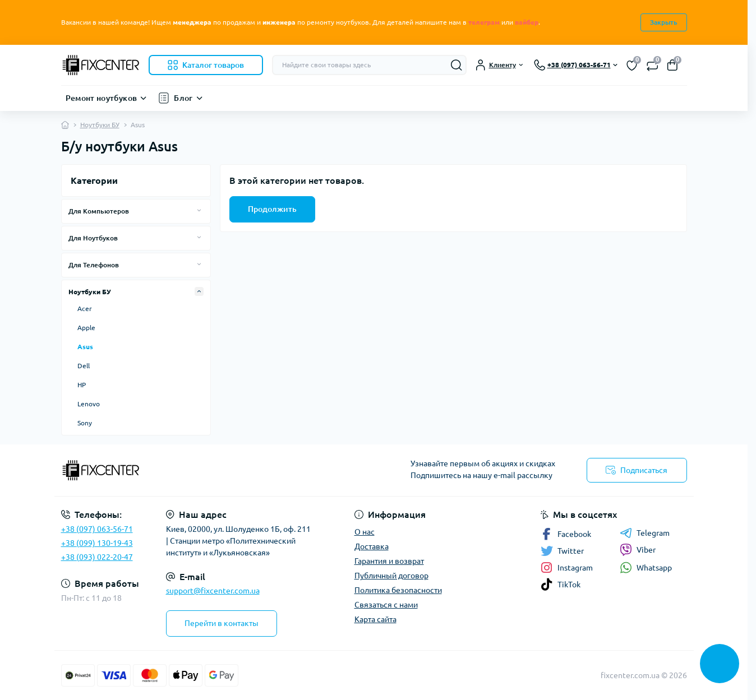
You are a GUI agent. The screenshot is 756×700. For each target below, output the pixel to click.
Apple (86, 328)
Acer (85, 309)
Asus (85, 347)
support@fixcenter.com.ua (213, 591)
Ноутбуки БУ (100, 125)
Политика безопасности (398, 590)
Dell (84, 366)
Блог (183, 98)
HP (82, 385)
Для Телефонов (94, 265)
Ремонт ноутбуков (102, 98)
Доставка (372, 546)
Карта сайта (375, 619)
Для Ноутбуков (93, 238)
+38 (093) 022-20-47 (97, 557)
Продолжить (272, 209)
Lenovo (89, 404)
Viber (638, 550)
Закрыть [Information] (664, 22)
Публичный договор (391, 576)
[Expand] (199, 211)
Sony (85, 423)
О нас (365, 532)
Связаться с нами (386, 605)
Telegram (645, 533)
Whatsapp (646, 567)
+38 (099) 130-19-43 (97, 543)
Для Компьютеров (99, 211)
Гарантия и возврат (389, 561)
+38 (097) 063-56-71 (97, 529)
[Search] (457, 65)
